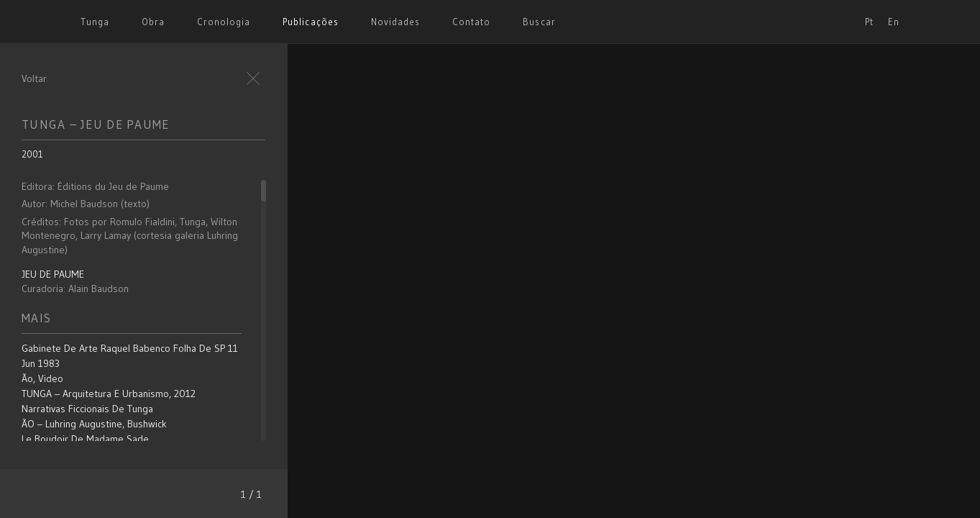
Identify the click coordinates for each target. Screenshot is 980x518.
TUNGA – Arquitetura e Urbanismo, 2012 (109, 394)
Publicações (310, 22)
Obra (153, 22)
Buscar (539, 22)
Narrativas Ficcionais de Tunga (87, 409)
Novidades (395, 22)
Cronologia (224, 22)
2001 (32, 154)
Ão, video (42, 378)
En (894, 22)
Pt (869, 22)
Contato (471, 22)
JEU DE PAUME (53, 274)
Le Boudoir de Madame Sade (85, 439)
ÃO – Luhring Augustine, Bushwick (94, 424)
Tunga (95, 22)
